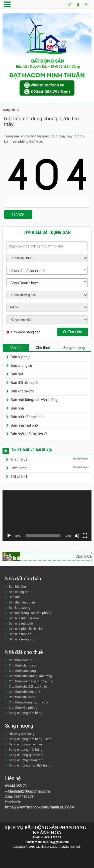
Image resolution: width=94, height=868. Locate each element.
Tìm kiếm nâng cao (25, 332)
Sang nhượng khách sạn (26, 744)
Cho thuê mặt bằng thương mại (31, 681)
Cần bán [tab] (16, 348)
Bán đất (17, 374)
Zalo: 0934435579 (19, 797)
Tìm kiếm (73, 332)
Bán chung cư (22, 366)
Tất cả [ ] (18, 477)
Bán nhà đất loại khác (28, 417)
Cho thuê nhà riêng (22, 697)
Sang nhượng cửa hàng (26, 713)
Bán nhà (17, 408)
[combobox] (47, 270)
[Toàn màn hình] (85, 536)
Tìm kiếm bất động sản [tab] (47, 232)
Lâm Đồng (19, 468)
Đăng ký (78, 4)
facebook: (13, 802)
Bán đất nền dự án (25, 383)
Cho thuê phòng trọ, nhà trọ (28, 702)
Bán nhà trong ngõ (22, 639)
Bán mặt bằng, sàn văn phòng (34, 400)
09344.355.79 (16, 786)
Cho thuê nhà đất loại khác (28, 686)
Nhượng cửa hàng (22, 734)
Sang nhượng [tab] (74, 348)
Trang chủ (10, 110)
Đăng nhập (87, 4)
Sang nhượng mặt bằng (26, 750)
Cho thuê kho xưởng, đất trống (30, 676)
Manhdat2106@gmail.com (29, 791)
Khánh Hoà (19, 459)
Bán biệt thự (20, 357)
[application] (47, 516)
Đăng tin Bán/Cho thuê (69, 4)
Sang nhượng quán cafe (26, 755)
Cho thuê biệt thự (21, 660)
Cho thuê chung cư (22, 665)
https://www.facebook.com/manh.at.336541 (40, 807)
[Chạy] (9, 536)
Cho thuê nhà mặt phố (24, 692)
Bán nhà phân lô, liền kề (29, 434)
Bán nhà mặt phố (24, 425)
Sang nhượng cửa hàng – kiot (30, 739)
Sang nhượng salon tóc (26, 760)
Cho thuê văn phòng (23, 708)
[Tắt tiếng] (77, 536)
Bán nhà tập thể (20, 634)
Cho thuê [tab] (43, 348)
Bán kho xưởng (23, 391)
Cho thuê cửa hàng (22, 671)
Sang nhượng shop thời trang (30, 765)
